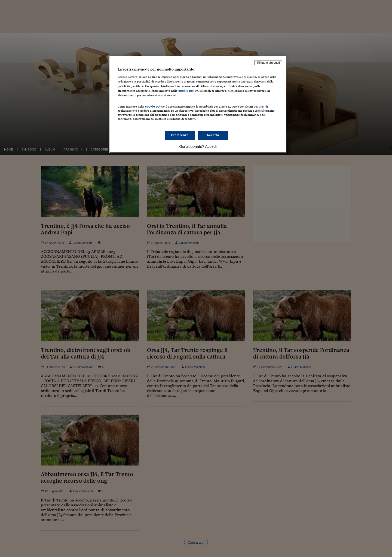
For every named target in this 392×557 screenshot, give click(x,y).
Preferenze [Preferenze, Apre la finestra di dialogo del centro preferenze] (180, 135)
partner (259, 106)
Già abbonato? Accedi (198, 146)
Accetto (213, 135)
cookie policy (188, 91)
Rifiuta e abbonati (268, 63)
